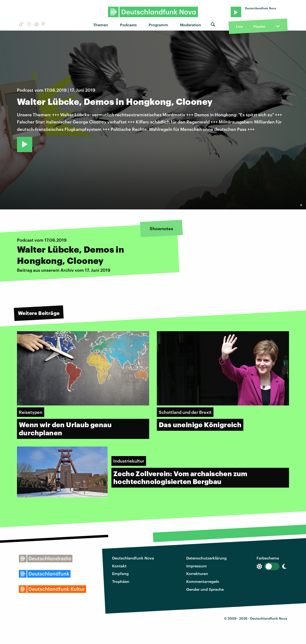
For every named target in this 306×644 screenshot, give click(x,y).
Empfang (120, 573)
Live (239, 26)
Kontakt (119, 566)
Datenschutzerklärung (206, 558)
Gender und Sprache (205, 589)
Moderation (191, 25)
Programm (158, 25)
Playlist (259, 26)
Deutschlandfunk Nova (133, 558)
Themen (101, 25)
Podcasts (128, 25)
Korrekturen (197, 573)
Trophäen (121, 581)
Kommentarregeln (203, 581)
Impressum (197, 566)
